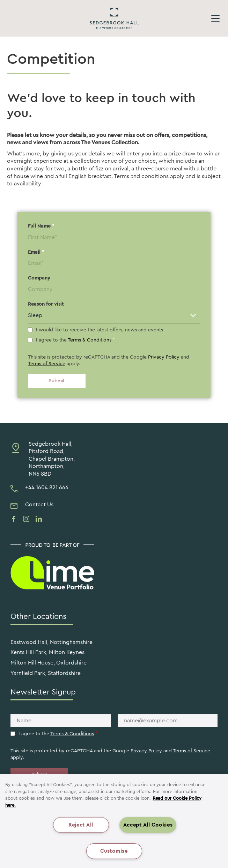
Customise (114, 851)
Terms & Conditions (90, 340)
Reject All (81, 825)
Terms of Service (47, 364)
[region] (114, 821)
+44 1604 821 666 (47, 487)
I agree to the (75, 340)
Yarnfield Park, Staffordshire (46, 673)
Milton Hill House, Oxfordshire (49, 663)
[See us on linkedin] (39, 519)
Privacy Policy (164, 357)
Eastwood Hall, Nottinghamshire (52, 642)
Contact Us (39, 505)
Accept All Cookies (148, 825)
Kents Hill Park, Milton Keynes (47, 652)
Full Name (41, 226)
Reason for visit (46, 304)
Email (36, 252)
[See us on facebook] (14, 519)
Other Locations (38, 616)
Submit (57, 381)
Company (39, 278)
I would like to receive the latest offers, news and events (100, 330)
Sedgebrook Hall (114, 18)
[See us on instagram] (26, 519)
